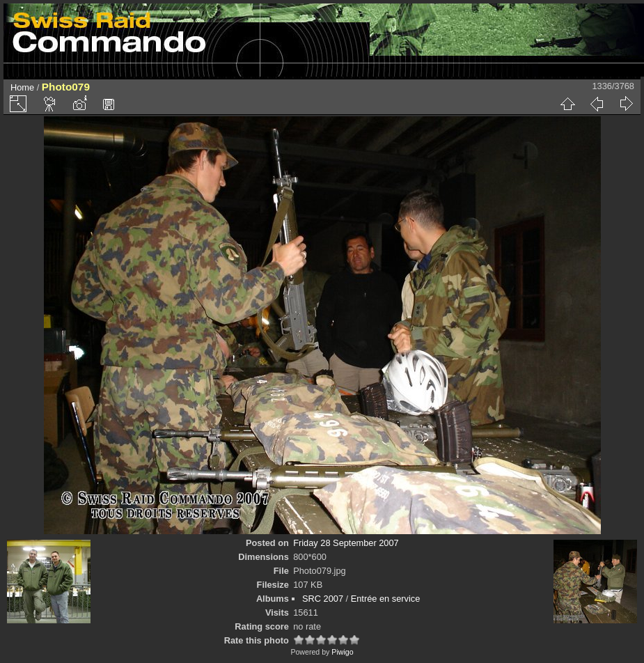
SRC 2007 (323, 599)
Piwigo (342, 652)
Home (22, 87)
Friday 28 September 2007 (346, 543)
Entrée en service (386, 599)
